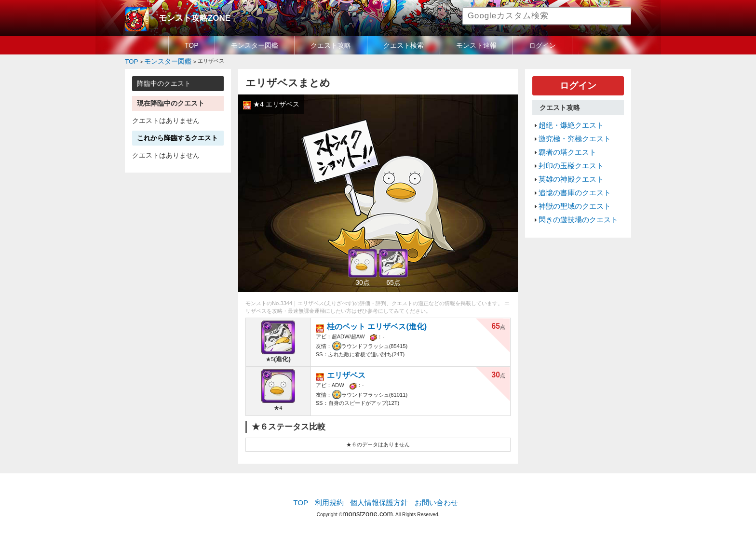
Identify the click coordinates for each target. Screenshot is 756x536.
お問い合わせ (429, 500)
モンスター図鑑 (255, 45)
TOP (192, 45)
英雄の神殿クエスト (567, 166)
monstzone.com (368, 508)
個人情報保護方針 (379, 500)
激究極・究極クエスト (570, 132)
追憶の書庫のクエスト (570, 178)
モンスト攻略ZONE (188, 17)
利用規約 (335, 500)
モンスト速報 (476, 45)
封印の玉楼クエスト (567, 155)
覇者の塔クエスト (564, 144)
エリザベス (350, 372)
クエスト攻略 (331, 45)
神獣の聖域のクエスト (570, 189)
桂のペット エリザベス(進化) (375, 324)
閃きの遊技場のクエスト (573, 201)
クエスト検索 (404, 45)
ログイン (542, 45)
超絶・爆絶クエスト (567, 121)
